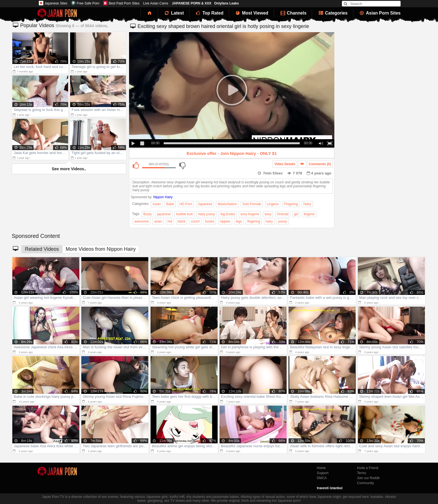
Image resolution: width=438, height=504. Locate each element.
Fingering (291, 204)
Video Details (285, 164)
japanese (164, 214)
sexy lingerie (250, 214)
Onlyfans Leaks (226, 3)
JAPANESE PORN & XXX (191, 3)
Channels (293, 13)
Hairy (307, 204)
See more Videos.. (69, 169)
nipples (225, 221)
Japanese (205, 204)
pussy (283, 221)
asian (158, 221)
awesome (141, 221)
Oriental (283, 214)
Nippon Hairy (163, 197)
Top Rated (209, 13)
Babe (170, 204)
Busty (147, 214)
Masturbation (227, 204)
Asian (157, 204)
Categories (333, 13)
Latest (174, 13)
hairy (269, 221)
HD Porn (186, 204)
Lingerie (273, 204)
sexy (268, 214)
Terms (362, 473)
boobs (210, 221)
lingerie (309, 214)
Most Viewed (251, 13)
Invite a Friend (368, 468)
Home (321, 468)
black (182, 221)
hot (170, 221)
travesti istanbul (330, 488)
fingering (254, 221)
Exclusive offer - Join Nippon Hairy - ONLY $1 (232, 153)
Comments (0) (320, 164)
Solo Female (252, 204)
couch (195, 221)
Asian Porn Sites (380, 13)
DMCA (322, 478)
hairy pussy (207, 214)
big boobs (228, 214)
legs (239, 221)
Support (323, 473)
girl (296, 214)
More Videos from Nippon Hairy (101, 249)
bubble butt (184, 214)
